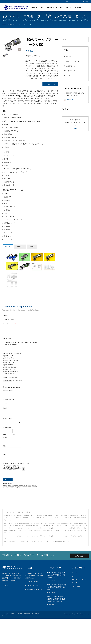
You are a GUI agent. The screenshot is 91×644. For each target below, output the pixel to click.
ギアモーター (43, 542)
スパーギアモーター (70, 71)
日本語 (87, 2)
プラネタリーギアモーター (72, 61)
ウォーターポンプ (51, 542)
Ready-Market (84, 614)
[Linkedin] (7, 585)
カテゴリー (16, 24)
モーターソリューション (55, 7)
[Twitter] (5, 585)
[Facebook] (3, 585)
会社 (43, 7)
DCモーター (67, 56)
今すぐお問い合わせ (50, 84)
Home (9, 24)
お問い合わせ (78, 7)
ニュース (68, 7)
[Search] (74, 2)
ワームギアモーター (27, 24)
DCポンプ (67, 75)
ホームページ (35, 7)
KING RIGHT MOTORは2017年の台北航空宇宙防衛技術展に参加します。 (57, 587)
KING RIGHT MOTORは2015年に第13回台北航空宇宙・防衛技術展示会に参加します (57, 599)
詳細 (75, 129)
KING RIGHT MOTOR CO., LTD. (24, 614)
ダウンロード (69, 100)
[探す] (64, 2)
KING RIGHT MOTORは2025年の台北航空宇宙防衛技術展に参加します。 (56, 575)
